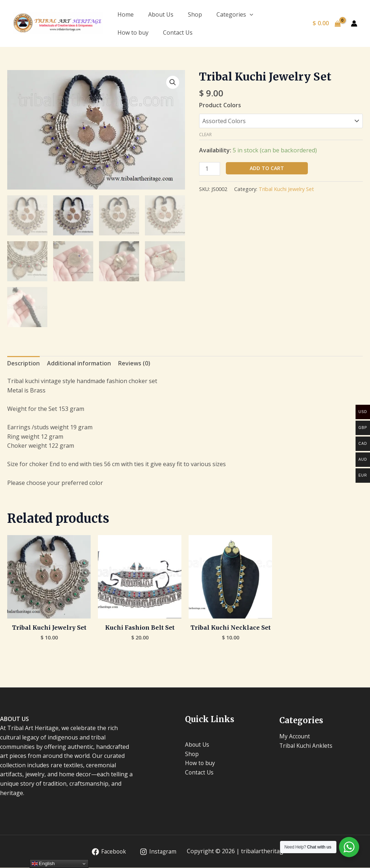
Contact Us (178, 32)
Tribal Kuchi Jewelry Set (286, 189)
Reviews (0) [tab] (134, 364)
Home (126, 14)
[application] (250, 14)
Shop (195, 14)
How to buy (133, 32)
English (43, 864)
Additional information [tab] (79, 364)
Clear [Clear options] (205, 134)
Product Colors (220, 105)
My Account (295, 737)
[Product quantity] (210, 169)
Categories (235, 14)
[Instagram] (158, 852)
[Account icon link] (354, 23)
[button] (173, 82)
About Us (161, 14)
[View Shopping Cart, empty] (326, 23)
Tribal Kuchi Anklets (306, 746)
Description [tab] (23, 364)
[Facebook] (107, 852)
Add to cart (267, 168)
